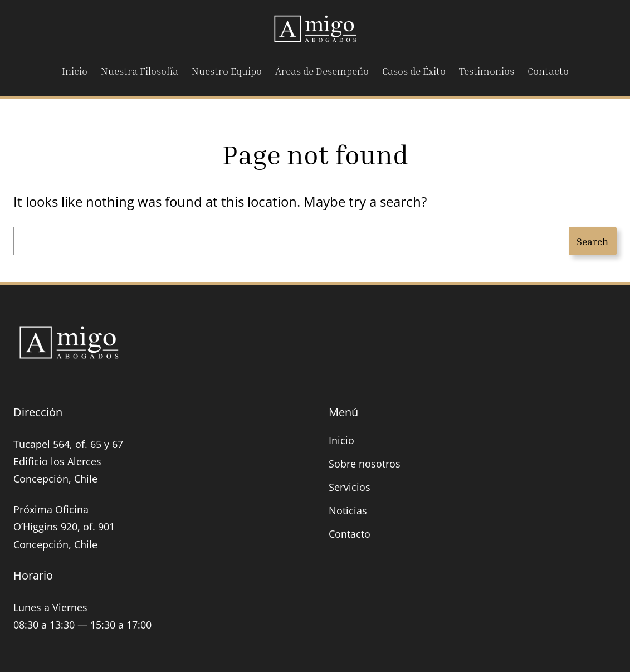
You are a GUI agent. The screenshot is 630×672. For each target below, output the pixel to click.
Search (592, 241)
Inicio (341, 440)
